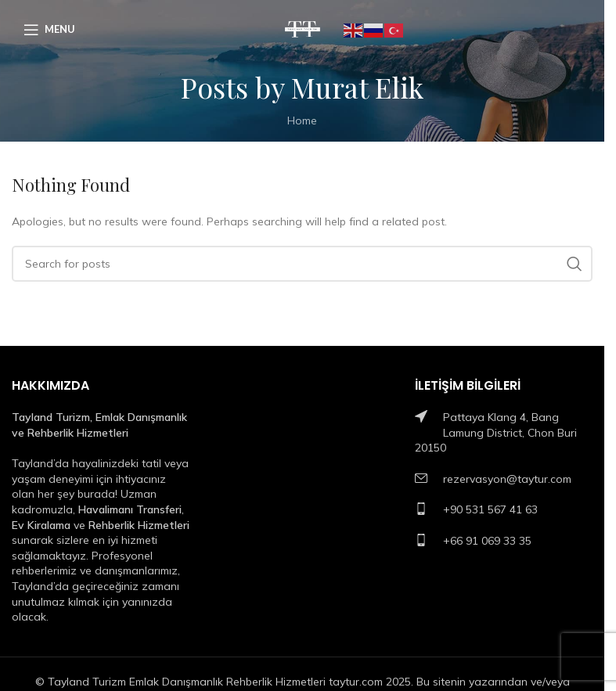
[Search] (302, 264)
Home (302, 121)
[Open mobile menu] (49, 30)
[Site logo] (303, 28)
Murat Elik (357, 87)
